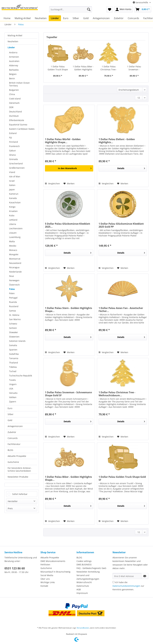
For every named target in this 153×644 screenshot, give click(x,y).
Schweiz (13, 324)
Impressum (82, 593)
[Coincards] (133, 18)
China (12, 94)
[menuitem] (71, 11)
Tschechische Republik (21, 376)
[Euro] (66, 18)
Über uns (45, 579)
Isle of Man (15, 176)
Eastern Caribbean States (22, 129)
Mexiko (13, 246)
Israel (12, 181)
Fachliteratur (14, 444)
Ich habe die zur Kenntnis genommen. (128, 586)
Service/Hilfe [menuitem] (141, 2)
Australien (14, 61)
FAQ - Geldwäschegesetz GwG (91, 568)
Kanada (13, 198)
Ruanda (13, 302)
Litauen (13, 233)
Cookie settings (84, 561)
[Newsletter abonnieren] (145, 576)
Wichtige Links (48, 582)
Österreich (14, 285)
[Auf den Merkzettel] (69, 184)
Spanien (13, 350)
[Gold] (86, 18)
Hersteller (13, 501)
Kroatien (13, 211)
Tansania (14, 358)
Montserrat (15, 259)
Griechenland (16, 163)
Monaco (13, 250)
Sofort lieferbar (20, 494)
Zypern (13, 402)
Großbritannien (17, 168)
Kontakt (44, 586)
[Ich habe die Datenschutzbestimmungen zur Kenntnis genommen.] (113, 582)
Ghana (12, 155)
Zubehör (12, 432)
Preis (10, 508)
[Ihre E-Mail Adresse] (127, 576)
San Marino (15, 319)
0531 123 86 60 (15, 568)
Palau (12, 289)
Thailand (14, 363)
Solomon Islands (17, 341)
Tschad (13, 371)
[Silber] (76, 18)
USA (11, 389)
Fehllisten (45, 565)
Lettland (13, 220)
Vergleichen (52, 183)
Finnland (14, 142)
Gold (10, 420)
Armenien (14, 57)
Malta (12, 241)
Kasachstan (15, 202)
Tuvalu (12, 380)
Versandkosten (83, 628)
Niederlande (15, 272)
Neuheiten (13, 41)
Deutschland (15, 112)
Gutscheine (13, 462)
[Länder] (55, 18)
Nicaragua (14, 267)
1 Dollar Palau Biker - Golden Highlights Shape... (83, 68)
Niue (12, 276)
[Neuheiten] (41, 18)
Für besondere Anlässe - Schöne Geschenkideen (20, 469)
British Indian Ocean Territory (19, 84)
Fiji (11, 138)
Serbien (13, 328)
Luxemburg (15, 237)
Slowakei (13, 332)
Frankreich (14, 146)
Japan (12, 189)
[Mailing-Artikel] (23, 18)
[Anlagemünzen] (101, 18)
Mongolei (14, 254)
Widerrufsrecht (84, 582)
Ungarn (13, 384)
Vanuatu (13, 393)
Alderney (14, 65)
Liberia (13, 224)
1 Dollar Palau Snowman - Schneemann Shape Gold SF (134, 68)
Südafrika (14, 354)
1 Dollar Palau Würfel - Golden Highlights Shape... (63, 141)
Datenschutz (83, 586)
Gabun (12, 151)
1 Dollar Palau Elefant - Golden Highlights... (117, 141)
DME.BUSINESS (84, 565)
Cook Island (15, 99)
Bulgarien (14, 90)
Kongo (12, 207)
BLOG (10, 450)
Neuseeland (15, 263)
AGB (79, 589)
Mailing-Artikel (15, 35)
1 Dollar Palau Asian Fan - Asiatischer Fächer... (121, 310)
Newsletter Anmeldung (88, 572)
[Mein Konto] (123, 9)
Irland (12, 172)
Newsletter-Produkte (18, 477)
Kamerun (14, 194)
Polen (12, 293)
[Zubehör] (119, 18)
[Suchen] (89, 9)
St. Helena (14, 315)
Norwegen (14, 280)
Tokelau (13, 367)
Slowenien (14, 337)
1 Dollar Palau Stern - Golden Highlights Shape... (69, 310)
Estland (13, 133)
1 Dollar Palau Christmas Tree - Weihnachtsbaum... (109, 68)
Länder (11, 47)
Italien (12, 185)
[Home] (7, 18)
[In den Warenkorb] (69, 168)
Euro (10, 408)
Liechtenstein (16, 228)
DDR (11, 107)
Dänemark (14, 103)
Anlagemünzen (15, 426)
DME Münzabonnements (53, 561)
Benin (12, 78)
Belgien (13, 74)
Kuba (12, 215)
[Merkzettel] (110, 9)
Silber (11, 414)
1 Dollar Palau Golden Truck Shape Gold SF (58, 68)
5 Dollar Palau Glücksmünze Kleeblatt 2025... (68, 225)
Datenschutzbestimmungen (126, 586)
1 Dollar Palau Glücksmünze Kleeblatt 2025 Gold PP (121, 225)
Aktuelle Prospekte (17, 456)
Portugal (13, 298)
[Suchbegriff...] (71, 9)
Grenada (13, 159)
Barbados (14, 70)
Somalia (13, 345)
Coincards (13, 438)
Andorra (13, 52)
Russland (14, 306)
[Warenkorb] (143, 9)
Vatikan (13, 397)
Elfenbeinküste (17, 120)
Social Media (47, 575)
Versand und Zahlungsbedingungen (88, 577)
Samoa (12, 311)
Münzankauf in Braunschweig (55, 572)
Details (131, 168)
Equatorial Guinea (18, 125)
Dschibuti (14, 116)
